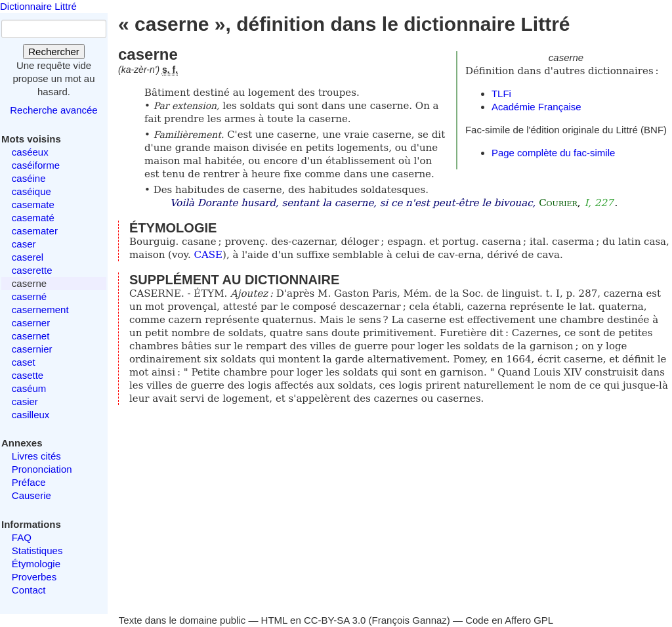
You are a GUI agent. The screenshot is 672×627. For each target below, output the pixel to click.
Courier (558, 203)
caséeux (30, 152)
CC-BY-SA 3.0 (335, 620)
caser (24, 244)
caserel (28, 257)
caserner (31, 323)
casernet (31, 336)
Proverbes (34, 577)
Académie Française (536, 107)
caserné (29, 296)
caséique (31, 191)
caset (24, 362)
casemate (33, 205)
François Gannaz (409, 620)
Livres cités (36, 456)
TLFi (501, 94)
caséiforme (36, 165)
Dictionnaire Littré (38, 6)
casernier (32, 349)
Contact (29, 590)
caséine (29, 178)
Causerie (31, 495)
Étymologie (36, 564)
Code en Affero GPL (509, 620)
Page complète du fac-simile (553, 153)
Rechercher (54, 52)
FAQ (22, 537)
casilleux (31, 415)
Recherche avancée (53, 110)
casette (28, 375)
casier (25, 401)
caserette (32, 270)
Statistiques (37, 551)
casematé (33, 218)
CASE (209, 255)
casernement (40, 310)
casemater (35, 231)
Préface (29, 482)
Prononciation (42, 469)
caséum (29, 388)
